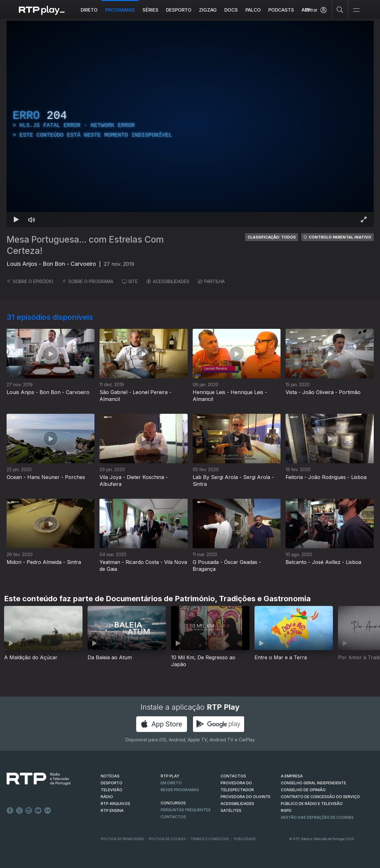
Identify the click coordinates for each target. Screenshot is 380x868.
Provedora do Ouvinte (246, 797)
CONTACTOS (233, 776)
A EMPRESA (292, 776)
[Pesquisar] (340, 9)
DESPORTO (112, 783)
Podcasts (281, 10)
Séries (150, 10)
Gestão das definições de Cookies (317, 817)
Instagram (29, 811)
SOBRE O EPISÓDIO (30, 281)
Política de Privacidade (122, 839)
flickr (48, 811)
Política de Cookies (167, 839)
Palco (253, 10)
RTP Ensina (112, 810)
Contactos (173, 817)
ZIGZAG (208, 10)
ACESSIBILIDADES (168, 281)
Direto (89, 10)
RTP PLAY (170, 776)
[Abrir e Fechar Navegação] (356, 10)
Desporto (179, 10)
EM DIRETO (171, 783)
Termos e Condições (210, 839)
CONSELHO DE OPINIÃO (303, 790)
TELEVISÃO (112, 790)
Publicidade (245, 839)
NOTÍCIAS (110, 776)
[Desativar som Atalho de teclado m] (32, 219)
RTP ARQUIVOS (115, 804)
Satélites (231, 810)
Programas (120, 10)
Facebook (10, 811)
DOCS (231, 10)
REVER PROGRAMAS (180, 790)
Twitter (19, 811)
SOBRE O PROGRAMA (88, 281)
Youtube (38, 811)
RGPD (286, 810)
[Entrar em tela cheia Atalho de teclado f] (364, 219)
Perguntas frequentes (186, 810)
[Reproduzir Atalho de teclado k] (17, 219)
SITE (130, 281)
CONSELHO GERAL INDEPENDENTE (313, 783)
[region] (190, 124)
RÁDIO (107, 797)
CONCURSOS (173, 803)
